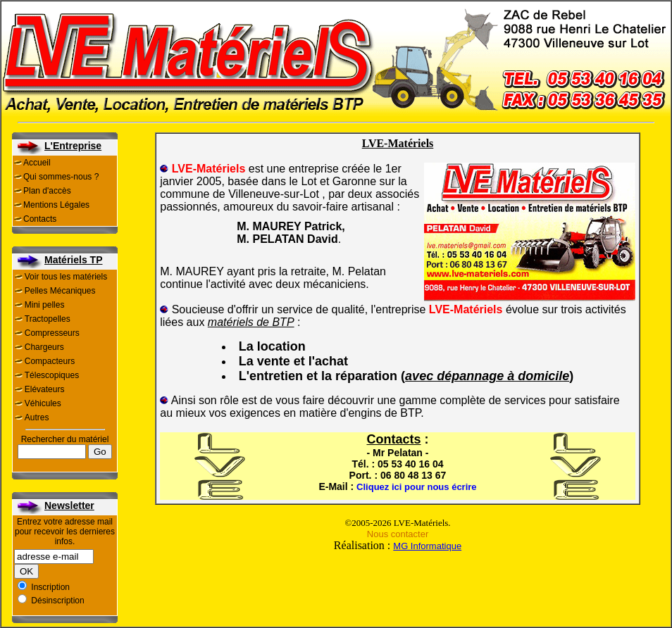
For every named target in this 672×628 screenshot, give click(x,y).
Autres (37, 417)
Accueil (37, 163)
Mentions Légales (56, 205)
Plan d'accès (47, 191)
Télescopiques (52, 375)
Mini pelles (45, 305)
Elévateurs (45, 389)
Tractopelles (48, 319)
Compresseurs (52, 333)
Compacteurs (50, 361)
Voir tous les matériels (66, 277)
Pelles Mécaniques (60, 291)
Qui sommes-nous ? (61, 177)
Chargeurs (44, 347)
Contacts (40, 219)
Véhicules (43, 403)
